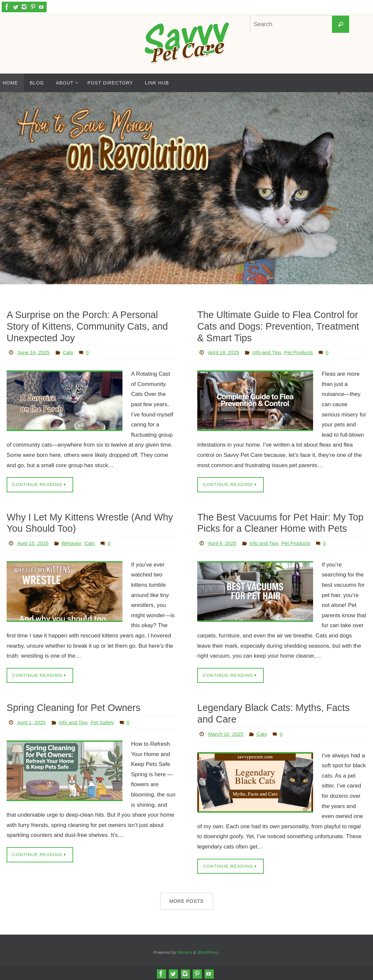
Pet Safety (106, 721)
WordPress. (209, 951)
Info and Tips (269, 351)
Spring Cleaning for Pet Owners (72, 706)
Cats (70, 351)
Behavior (73, 542)
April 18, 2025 (224, 351)
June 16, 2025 (34, 351)
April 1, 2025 (32, 721)
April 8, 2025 (223, 542)
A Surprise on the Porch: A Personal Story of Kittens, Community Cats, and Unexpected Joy (85, 326)
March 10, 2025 (227, 732)
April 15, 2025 (34, 542)
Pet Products (303, 351)
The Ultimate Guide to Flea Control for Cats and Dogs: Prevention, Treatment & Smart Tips (280, 326)
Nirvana (185, 951)
